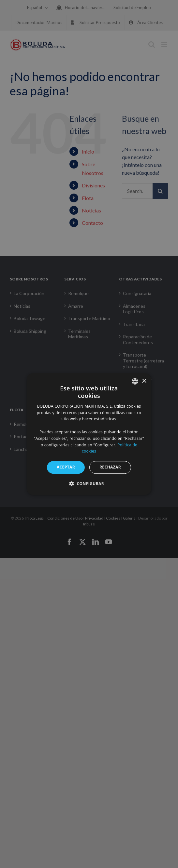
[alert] (89, 434)
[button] (89, 483)
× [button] (144, 381)
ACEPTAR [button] (66, 467)
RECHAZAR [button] (110, 467)
